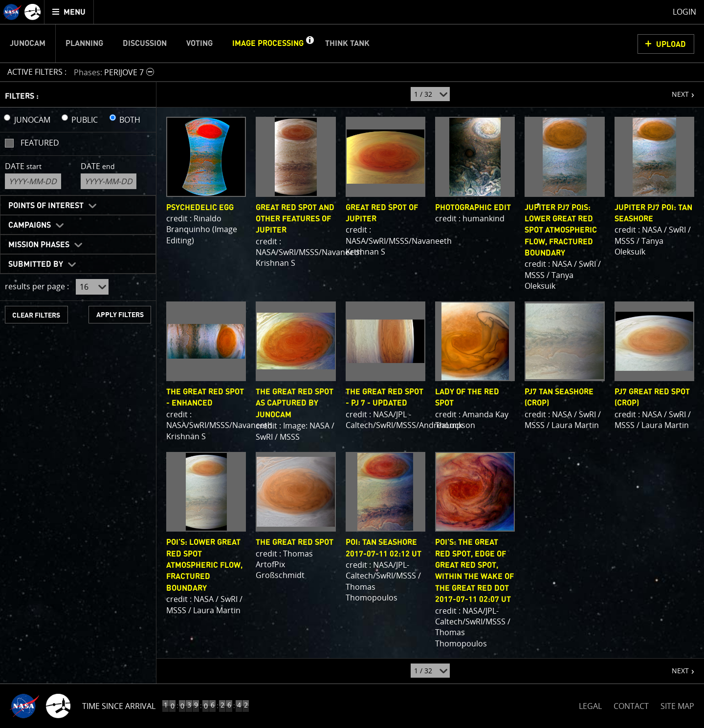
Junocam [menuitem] (28, 43)
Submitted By (36, 264)
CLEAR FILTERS (36, 315)
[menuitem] (69, 12)
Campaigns (30, 225)
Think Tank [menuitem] (347, 43)
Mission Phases (39, 245)
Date (23, 166)
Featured (40, 143)
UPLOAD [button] (671, 44)
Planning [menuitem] (84, 43)
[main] (352, 364)
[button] (309, 43)
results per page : (37, 286)
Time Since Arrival (119, 706)
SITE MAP (677, 706)
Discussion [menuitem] (145, 43)
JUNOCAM (32, 120)
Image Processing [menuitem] (268, 43)
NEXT (675, 90)
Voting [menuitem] (199, 43)
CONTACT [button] (631, 706)
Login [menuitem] (684, 12)
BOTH (130, 120)
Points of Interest (46, 206)
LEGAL (590, 704)
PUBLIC (85, 120)
